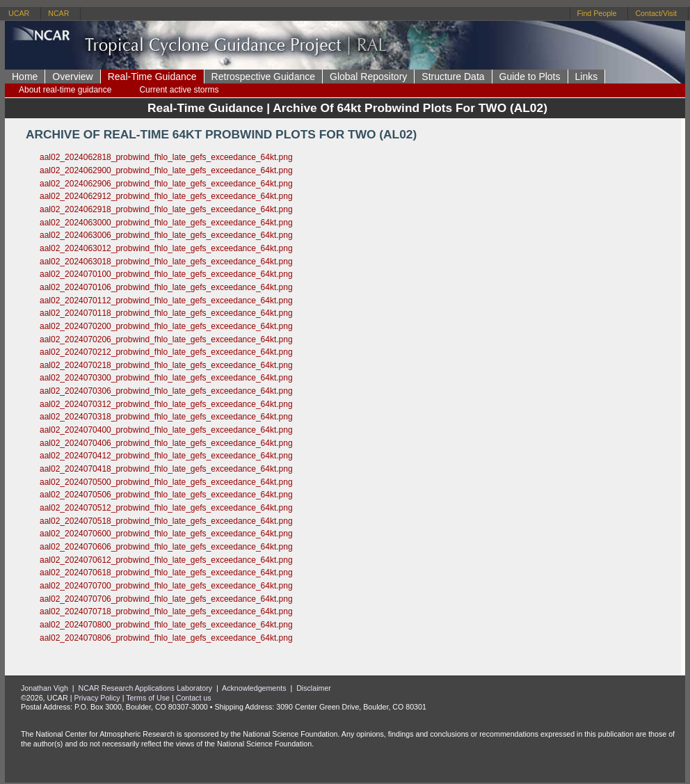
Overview (72, 77)
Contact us (194, 698)
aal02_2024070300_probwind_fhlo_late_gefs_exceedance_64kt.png (166, 378)
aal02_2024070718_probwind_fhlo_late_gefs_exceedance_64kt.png (166, 611)
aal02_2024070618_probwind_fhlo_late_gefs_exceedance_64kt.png (166, 573)
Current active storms (179, 90)
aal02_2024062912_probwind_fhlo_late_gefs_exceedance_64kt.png (166, 196)
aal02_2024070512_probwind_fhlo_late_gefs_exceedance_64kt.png (166, 508)
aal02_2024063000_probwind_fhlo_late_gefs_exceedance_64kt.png (166, 223)
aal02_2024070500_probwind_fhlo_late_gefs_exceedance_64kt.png (166, 482)
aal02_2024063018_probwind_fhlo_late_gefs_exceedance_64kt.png (166, 262)
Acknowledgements (254, 688)
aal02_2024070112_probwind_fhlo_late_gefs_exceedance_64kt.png (166, 301)
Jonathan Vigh (45, 688)
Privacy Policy (97, 698)
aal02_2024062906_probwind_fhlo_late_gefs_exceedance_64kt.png (166, 184)
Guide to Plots (530, 77)
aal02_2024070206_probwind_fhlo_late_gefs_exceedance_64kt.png (166, 339)
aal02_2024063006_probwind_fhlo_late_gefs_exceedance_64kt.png (166, 235)
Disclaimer (314, 688)
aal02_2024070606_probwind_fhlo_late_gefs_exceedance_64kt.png (166, 547)
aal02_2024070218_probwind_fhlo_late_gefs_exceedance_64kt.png (166, 365)
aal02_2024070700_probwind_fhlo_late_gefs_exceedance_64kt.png (166, 586)
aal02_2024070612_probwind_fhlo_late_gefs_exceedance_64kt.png (166, 560)
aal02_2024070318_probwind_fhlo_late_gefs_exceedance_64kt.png (166, 417)
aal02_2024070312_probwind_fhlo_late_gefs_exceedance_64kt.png (166, 404)
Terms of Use (148, 698)
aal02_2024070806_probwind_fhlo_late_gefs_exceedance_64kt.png (166, 638)
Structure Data (453, 77)
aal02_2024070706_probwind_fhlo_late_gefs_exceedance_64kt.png (166, 599)
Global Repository (368, 77)
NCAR (58, 13)
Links (587, 77)
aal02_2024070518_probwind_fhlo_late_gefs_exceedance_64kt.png (166, 521)
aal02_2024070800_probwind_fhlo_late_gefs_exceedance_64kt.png (166, 625)
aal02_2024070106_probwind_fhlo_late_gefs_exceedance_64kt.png (166, 287)
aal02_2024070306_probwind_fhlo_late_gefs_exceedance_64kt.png (166, 391)
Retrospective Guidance (263, 77)
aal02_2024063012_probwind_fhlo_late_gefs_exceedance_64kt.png (166, 248)
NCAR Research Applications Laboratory (146, 688)
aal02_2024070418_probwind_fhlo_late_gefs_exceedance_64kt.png (166, 469)
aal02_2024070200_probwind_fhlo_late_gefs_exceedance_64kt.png (166, 326)
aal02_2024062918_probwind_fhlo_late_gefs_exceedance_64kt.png (166, 209)
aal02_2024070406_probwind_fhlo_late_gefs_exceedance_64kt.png (166, 443)
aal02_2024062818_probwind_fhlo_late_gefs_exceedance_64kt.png (166, 157)
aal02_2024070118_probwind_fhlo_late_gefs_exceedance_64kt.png (166, 313)
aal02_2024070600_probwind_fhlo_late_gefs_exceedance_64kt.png (166, 534)
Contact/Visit (656, 13)
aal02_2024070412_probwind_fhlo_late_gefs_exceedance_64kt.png (166, 456)
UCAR (19, 13)
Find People (597, 13)
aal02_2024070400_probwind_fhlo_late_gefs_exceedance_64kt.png (166, 430)
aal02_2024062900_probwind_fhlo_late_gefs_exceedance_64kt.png (166, 170)
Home (25, 77)
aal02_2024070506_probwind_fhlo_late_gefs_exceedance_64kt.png (166, 495)
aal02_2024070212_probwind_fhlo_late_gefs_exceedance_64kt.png (166, 352)
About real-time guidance (65, 90)
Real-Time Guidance (152, 77)
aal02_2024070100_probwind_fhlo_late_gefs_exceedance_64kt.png (166, 274)
